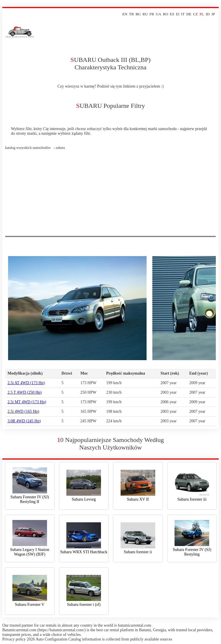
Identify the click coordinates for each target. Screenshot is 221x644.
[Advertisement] (110, 193)
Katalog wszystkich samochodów (28, 148)
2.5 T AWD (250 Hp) (25, 392)
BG (138, 14)
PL (202, 14)
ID (208, 14)
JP (213, 14)
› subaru (59, 148)
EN (125, 14)
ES (172, 14)
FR (152, 14)
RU (145, 14)
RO (166, 14)
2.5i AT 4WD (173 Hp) (26, 383)
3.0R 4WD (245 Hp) (24, 421)
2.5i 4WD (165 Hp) (23, 411)
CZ (195, 14)
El (178, 14)
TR (131, 14)
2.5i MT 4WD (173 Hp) (27, 402)
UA (159, 14)
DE (189, 14)
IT (183, 14)
